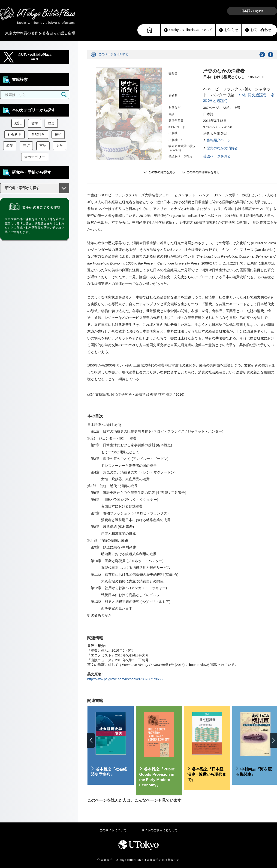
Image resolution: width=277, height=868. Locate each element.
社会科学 (15, 135)
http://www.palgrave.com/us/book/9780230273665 (125, 679)
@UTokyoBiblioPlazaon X (35, 57)
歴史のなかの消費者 (222, 148)
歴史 (51, 123)
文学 (60, 146)
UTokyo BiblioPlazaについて (188, 30)
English (258, 11)
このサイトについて (113, 830)
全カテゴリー (35, 157)
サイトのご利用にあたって (160, 830)
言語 (43, 146)
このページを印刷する (114, 54)
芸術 (26, 146)
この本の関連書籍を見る (203, 172)
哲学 (35, 123)
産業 (10, 146)
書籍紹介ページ (219, 140)
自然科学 (38, 135)
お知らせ (229, 30)
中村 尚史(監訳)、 (255, 95)
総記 (18, 123)
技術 (58, 135)
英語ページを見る (217, 156)
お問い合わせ (258, 30)
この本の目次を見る (162, 172)
